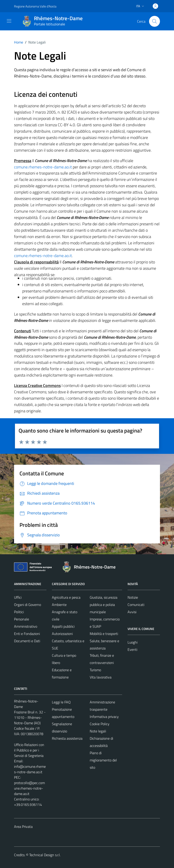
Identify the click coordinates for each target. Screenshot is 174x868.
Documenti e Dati (27, 641)
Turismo (95, 670)
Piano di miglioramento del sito (103, 760)
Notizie (133, 597)
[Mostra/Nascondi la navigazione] (9, 21)
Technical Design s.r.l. (45, 855)
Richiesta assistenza (67, 738)
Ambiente (59, 605)
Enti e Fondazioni (27, 634)
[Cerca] (155, 21)
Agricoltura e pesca (66, 597)
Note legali (98, 731)
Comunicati (136, 605)
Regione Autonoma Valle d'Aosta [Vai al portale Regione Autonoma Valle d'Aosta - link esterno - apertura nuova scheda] (35, 6)
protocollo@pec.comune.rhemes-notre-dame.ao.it (29, 788)
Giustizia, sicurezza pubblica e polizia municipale (104, 605)
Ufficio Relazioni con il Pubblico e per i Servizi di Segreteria (29, 750)
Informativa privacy (104, 717)
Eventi (132, 649)
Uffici (18, 597)
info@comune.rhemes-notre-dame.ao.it (30, 769)
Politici (19, 612)
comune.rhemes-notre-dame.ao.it (43, 167)
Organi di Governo (28, 605)
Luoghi (133, 642)
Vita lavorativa (101, 677)
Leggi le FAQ (61, 702)
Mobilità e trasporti (104, 634)
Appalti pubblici (63, 626)
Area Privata (23, 827)
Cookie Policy (100, 724)
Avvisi (132, 612)
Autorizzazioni (62, 634)
